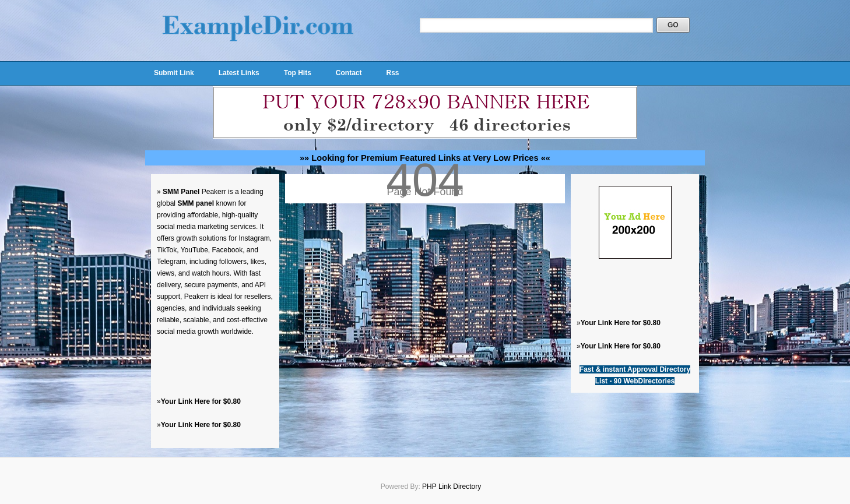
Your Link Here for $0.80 (201, 401)
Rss (392, 73)
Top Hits (298, 73)
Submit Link (174, 73)
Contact (349, 73)
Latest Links (239, 73)
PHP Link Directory (452, 487)
